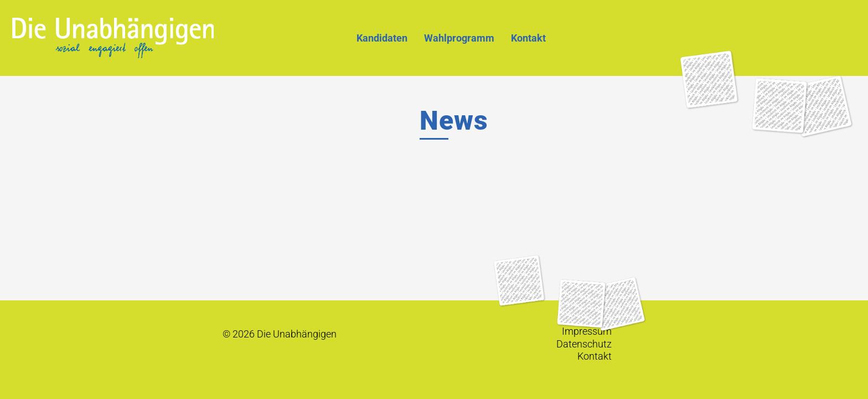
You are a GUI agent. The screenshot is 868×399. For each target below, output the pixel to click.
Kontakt (528, 38)
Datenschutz (584, 344)
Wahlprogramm (459, 38)
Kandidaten (382, 38)
